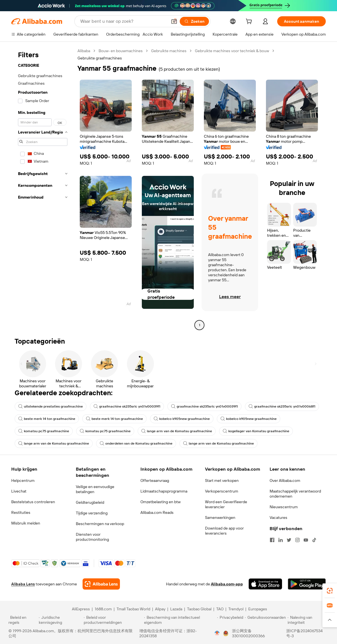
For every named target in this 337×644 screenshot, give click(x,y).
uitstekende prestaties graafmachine (51, 406)
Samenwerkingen (220, 517)
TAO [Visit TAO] (220, 609)
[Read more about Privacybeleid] (230, 620)
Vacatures (278, 517)
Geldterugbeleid (90, 502)
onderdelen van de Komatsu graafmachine (136, 443)
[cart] (250, 22)
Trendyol (236, 609)
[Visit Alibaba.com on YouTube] (306, 540)
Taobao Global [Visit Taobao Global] (199, 609)
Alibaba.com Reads (157, 512)
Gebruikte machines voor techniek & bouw (232, 51)
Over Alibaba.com (285, 480)
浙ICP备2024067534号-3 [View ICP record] (304, 633)
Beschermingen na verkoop (100, 524)
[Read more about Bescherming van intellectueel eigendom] (180, 620)
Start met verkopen (222, 480)
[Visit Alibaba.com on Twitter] (289, 540)
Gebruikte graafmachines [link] (100, 58)
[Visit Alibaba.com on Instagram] (297, 540)
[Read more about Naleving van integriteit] (308, 620)
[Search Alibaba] (123, 21)
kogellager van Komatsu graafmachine (256, 431)
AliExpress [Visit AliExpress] (81, 609)
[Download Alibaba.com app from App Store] (265, 584)
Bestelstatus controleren (33, 502)
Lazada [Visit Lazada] (176, 609)
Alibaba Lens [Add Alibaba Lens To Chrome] (23, 584)
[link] (330, 591)
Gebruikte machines (169, 51)
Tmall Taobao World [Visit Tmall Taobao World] (133, 609)
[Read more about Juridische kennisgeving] (60, 620)
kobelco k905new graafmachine (182, 419)
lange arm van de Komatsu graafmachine (177, 431)
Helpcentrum (23, 480)
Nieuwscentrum (284, 507)
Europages (258, 609)
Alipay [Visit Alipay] (160, 609)
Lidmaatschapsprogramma (164, 491)
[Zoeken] (194, 21)
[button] (174, 21)
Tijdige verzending (92, 513)
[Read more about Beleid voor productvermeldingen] (113, 620)
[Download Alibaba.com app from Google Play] (307, 584)
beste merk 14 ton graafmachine (47, 419)
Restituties (21, 512)
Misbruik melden (26, 523)
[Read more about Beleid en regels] (23, 620)
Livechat (19, 491)
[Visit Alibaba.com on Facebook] (272, 540)
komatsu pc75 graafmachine (44, 431)
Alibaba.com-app (227, 584)
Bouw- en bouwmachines (121, 51)
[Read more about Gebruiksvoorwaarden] (265, 620)
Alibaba (84, 51)
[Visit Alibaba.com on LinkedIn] (281, 540)
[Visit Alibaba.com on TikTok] (314, 540)
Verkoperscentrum (222, 491)
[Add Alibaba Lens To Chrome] (101, 584)
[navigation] (43, 189)
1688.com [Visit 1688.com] (103, 609)
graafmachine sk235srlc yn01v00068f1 (282, 406)
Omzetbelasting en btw (160, 502)
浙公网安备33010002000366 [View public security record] (248, 633)
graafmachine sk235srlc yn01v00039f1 (127, 406)
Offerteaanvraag (155, 480)
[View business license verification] (217, 633)
